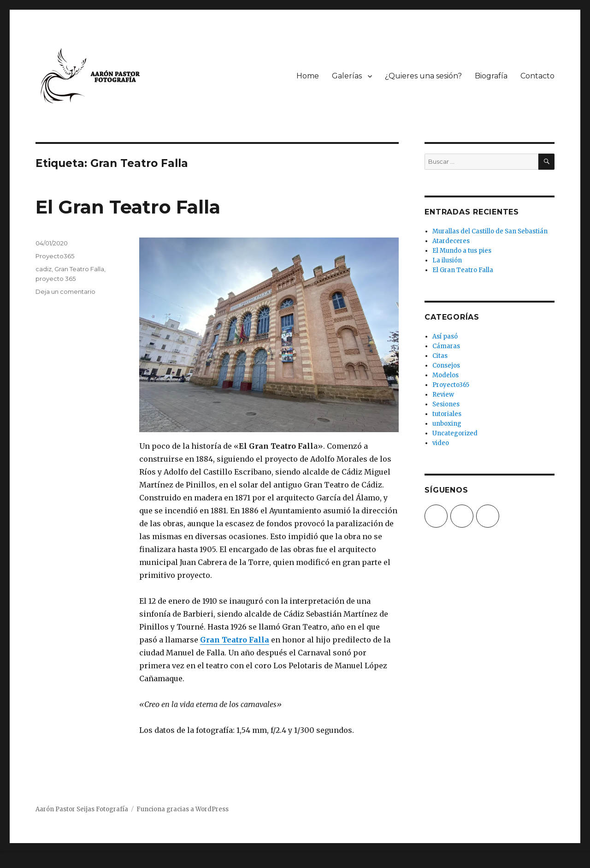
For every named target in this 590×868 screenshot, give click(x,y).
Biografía (491, 76)
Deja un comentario (65, 291)
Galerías (347, 76)
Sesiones (446, 404)
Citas (440, 356)
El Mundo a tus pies (462, 251)
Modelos (445, 375)
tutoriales (447, 414)
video (441, 443)
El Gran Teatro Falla (128, 207)
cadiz (44, 269)
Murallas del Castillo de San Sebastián (490, 231)
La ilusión (447, 260)
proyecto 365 (56, 279)
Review (443, 395)
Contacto (537, 76)
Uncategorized (455, 433)
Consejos (446, 366)
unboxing (447, 424)
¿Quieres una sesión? (423, 76)
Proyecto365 (55, 256)
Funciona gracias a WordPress (183, 809)
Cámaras (446, 346)
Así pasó (445, 336)
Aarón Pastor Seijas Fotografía (82, 809)
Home (308, 76)
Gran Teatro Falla (235, 640)
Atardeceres (451, 241)
